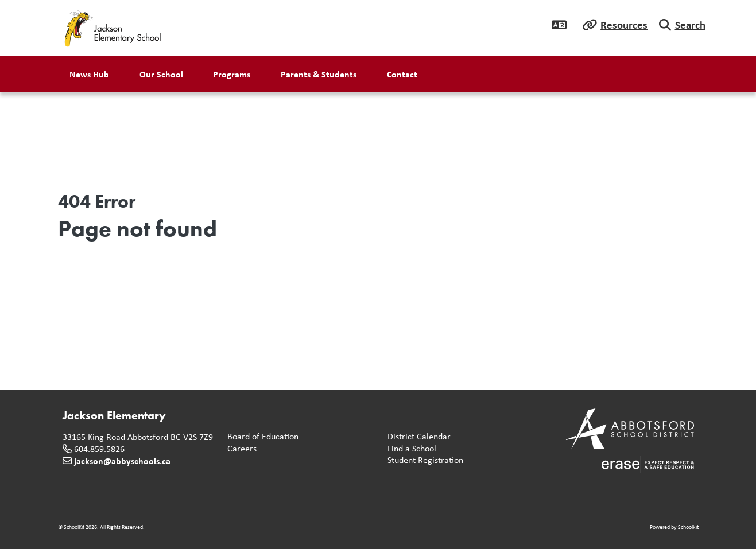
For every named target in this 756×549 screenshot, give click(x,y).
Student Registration (423, 460)
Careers (240, 449)
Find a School (410, 449)
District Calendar (417, 437)
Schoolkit (688, 527)
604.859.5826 (99, 449)
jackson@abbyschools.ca (122, 461)
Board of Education (261, 437)
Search (690, 25)
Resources (624, 25)
